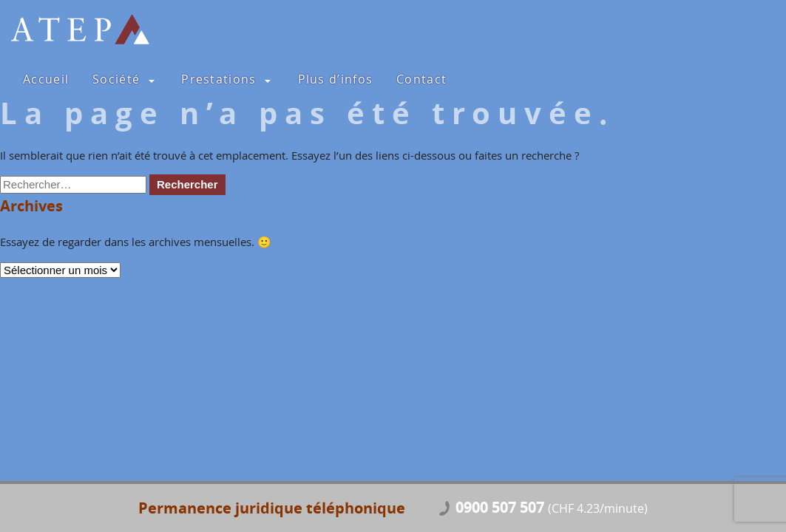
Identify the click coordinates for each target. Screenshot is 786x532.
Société (116, 79)
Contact (421, 79)
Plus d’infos (336, 79)
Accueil (46, 79)
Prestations (218, 79)
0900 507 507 (552, 508)
